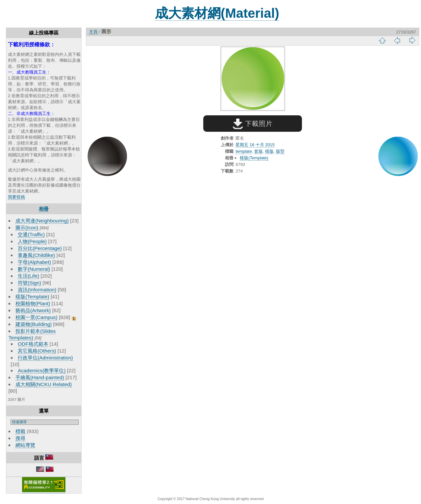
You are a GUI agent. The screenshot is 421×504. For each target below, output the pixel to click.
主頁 (93, 32)
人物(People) (32, 241)
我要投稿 (16, 197)
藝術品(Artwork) (33, 310)
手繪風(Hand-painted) (40, 377)
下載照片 (253, 124)
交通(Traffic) (31, 234)
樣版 (269, 151)
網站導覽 (25, 445)
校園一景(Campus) (36, 317)
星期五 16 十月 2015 (255, 145)
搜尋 (20, 438)
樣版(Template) (32, 297)
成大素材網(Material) (217, 13)
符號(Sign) (29, 283)
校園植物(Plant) (33, 303)
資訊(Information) (37, 290)
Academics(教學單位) (42, 370)
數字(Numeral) (34, 269)
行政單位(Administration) (45, 358)
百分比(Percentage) (40, 248)
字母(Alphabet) (34, 262)
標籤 (20, 431)
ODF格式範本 (33, 344)
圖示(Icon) (27, 228)
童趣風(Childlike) (36, 255)
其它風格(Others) (37, 351)
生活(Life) (28, 276)
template (244, 151)
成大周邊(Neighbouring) (42, 221)
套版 (259, 151)
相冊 (44, 209)
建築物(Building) (34, 324)
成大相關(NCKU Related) (44, 384)
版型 (280, 151)
